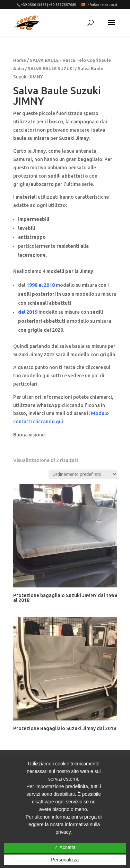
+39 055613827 (34, 5)
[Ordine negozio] (83, 474)
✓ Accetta (65, 847)
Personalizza (65, 860)
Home (20, 60)
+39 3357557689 (63, 5)
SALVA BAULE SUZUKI (51, 68)
